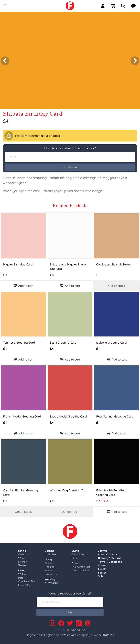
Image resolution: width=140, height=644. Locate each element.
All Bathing (51, 553)
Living (22, 569)
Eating (22, 550)
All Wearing (52, 582)
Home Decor (26, 584)
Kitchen (23, 561)
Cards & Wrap (80, 553)
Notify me (70, 166)
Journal (103, 550)
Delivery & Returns (110, 557)
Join (70, 611)
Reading (50, 566)
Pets (21, 577)
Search (102, 572)
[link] (70, 6)
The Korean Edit (81, 566)
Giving (75, 550)
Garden (49, 562)
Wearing (50, 578)
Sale (101, 575)
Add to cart (23, 285)
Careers (103, 564)
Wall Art (23, 573)
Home (48, 569)
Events (102, 568)
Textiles (23, 564)
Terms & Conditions (110, 561)
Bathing (50, 550)
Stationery (51, 573)
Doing (48, 558)
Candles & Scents (28, 580)
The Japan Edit (80, 569)
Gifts (74, 557)
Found (75, 562)
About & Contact (108, 553)
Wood (22, 557)
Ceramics (24, 553)
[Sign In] (104, 6)
